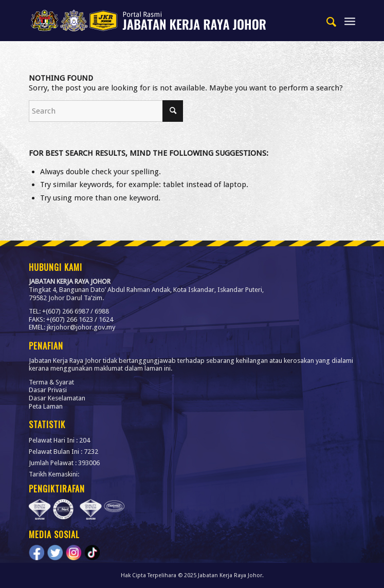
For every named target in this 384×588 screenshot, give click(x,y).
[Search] (106, 111)
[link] (159, 21)
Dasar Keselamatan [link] (57, 398)
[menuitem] (327, 21)
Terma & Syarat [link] (51, 382)
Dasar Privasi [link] (48, 390)
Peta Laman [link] (46, 406)
